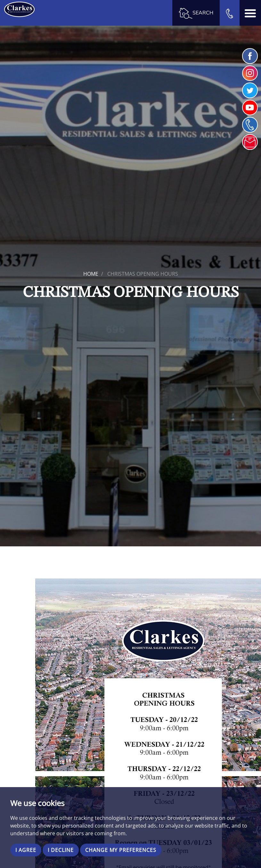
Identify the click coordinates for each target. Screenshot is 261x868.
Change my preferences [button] (121, 850)
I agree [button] (26, 850)
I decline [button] (61, 850)
